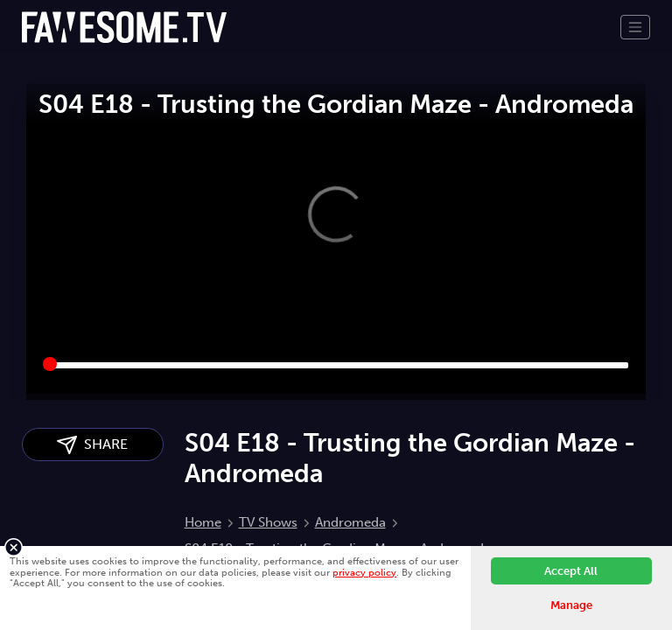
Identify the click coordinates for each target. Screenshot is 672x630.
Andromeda (350, 522)
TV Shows (268, 522)
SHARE (92, 445)
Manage (571, 605)
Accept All (571, 571)
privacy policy (364, 572)
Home (203, 522)
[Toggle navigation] (635, 27)
